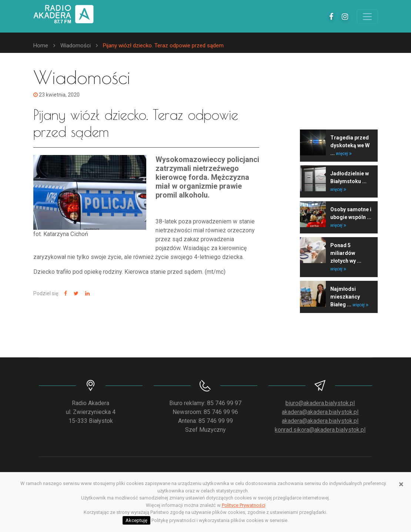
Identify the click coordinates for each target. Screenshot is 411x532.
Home (41, 46)
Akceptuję (136, 520)
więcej (344, 154)
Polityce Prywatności (244, 505)
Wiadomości (76, 46)
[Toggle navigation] (367, 17)
